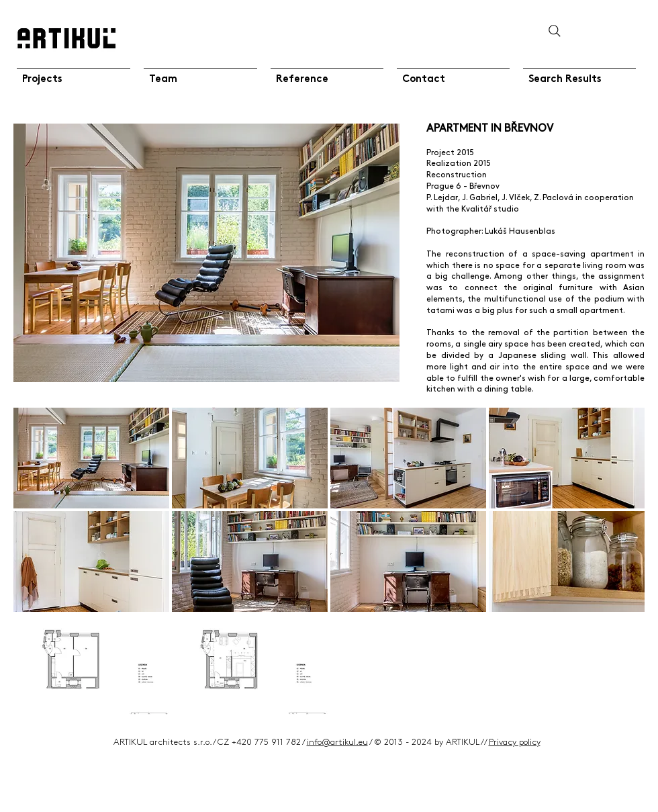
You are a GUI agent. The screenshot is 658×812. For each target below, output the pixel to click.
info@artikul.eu (337, 742)
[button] (91, 458)
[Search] (554, 31)
